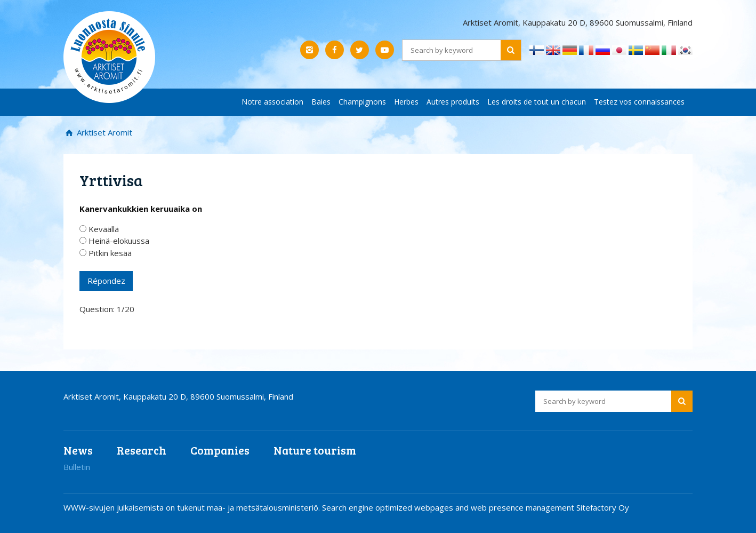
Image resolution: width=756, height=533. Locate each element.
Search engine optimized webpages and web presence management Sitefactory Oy (476, 507)
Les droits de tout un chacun (537, 102)
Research (142, 450)
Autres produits (453, 102)
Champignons (362, 102)
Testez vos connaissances (639, 102)
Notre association (272, 102)
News (78, 450)
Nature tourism (315, 450)
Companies (220, 450)
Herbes (406, 102)
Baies (321, 102)
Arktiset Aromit (103, 132)
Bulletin (77, 467)
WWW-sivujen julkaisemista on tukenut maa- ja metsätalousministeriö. (193, 507)
